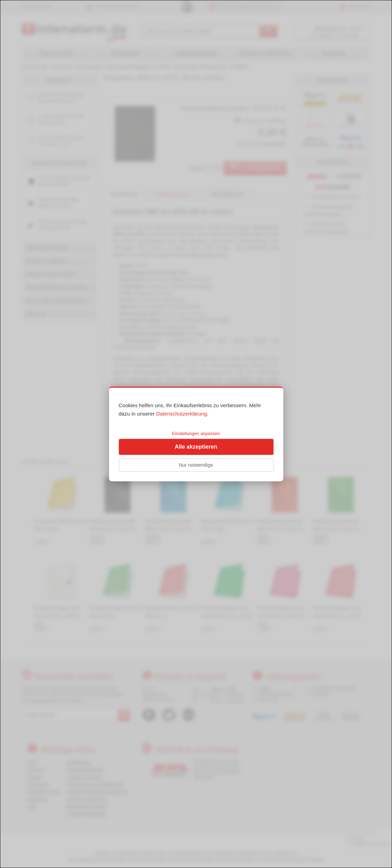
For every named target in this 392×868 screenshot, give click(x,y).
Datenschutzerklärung (182, 414)
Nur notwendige (196, 465)
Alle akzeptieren (196, 447)
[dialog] (196, 434)
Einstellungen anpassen (196, 433)
